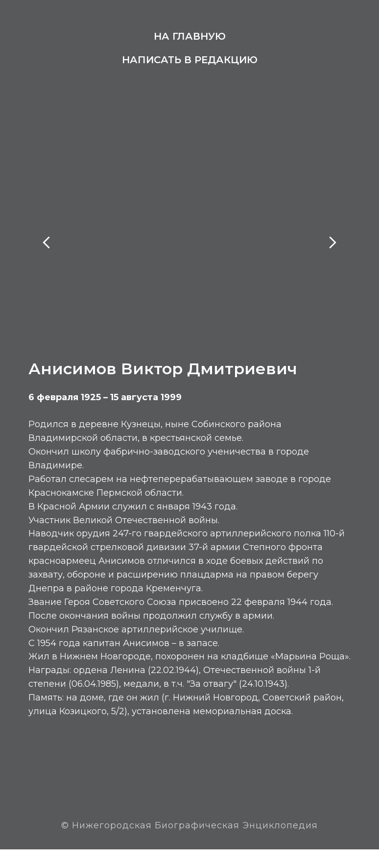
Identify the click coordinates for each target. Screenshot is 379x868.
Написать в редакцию (190, 60)
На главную (190, 36)
